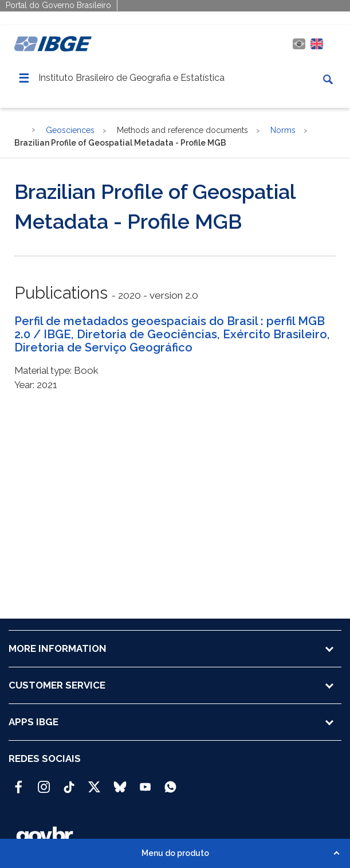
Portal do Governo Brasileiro (58, 5)
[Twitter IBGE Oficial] (94, 787)
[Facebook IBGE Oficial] (19, 782)
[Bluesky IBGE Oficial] (120, 782)
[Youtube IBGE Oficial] (145, 782)
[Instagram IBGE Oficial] (44, 782)
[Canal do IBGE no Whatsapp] (170, 782)
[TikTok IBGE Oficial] (69, 782)
